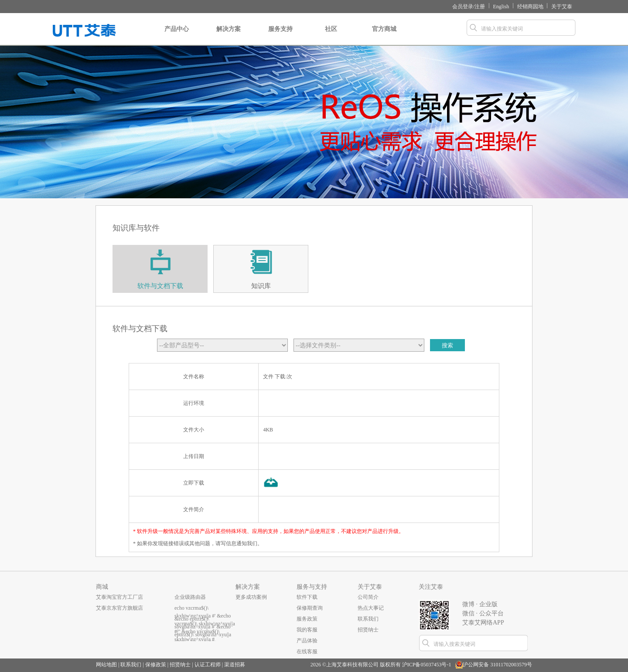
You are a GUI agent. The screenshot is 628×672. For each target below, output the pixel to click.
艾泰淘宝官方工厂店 (119, 597)
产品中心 (177, 36)
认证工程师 (208, 665)
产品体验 (307, 641)
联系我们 (368, 619)
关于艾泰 (562, 7)
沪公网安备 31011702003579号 (497, 665)
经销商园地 (530, 7)
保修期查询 (310, 608)
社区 (331, 36)
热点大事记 (371, 608)
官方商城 (384, 36)
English (501, 7)
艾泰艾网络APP (483, 623)
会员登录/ (463, 7)
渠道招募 (235, 665)
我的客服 (307, 630)
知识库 (261, 286)
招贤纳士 (368, 630)
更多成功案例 (251, 597)
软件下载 (307, 597)
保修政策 (156, 665)
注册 (480, 7)
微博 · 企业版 (480, 604)
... (176, 630)
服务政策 (307, 619)
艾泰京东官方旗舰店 (119, 608)
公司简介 (368, 597)
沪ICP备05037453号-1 (427, 665)
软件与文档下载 (160, 286)
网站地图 (106, 665)
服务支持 (280, 36)
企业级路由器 (190, 597)
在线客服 (307, 652)
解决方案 (229, 36)
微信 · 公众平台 (483, 613)
